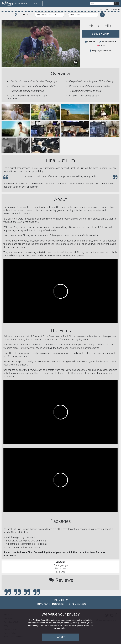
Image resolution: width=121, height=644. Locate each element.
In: (66, 15)
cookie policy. (60, 628)
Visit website (106, 42)
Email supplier (61, 604)
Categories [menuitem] (20, 3)
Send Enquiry (101, 34)
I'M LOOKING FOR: (26, 15)
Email (101, 45)
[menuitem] (7, 3)
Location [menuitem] (35, 3)
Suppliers (104, 9)
